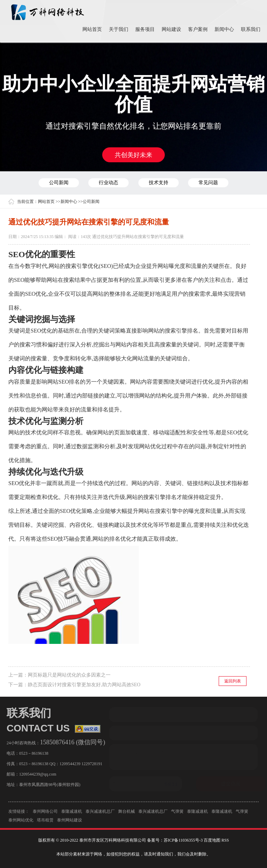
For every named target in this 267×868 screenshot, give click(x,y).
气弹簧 (177, 813)
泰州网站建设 (70, 822)
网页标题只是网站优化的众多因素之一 (69, 675)
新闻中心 (224, 29)
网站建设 (171, 29)
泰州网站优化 (21, 822)
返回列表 (233, 681)
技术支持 (159, 183)
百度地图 (212, 840)
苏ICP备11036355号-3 (183, 840)
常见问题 (208, 183)
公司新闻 (59, 183)
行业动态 (108, 183)
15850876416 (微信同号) (71, 742)
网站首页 (92, 29)
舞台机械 (127, 813)
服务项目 (145, 29)
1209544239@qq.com (36, 774)
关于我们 (119, 29)
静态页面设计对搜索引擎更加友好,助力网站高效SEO (84, 685)
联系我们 (251, 29)
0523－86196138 (32, 753)
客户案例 (198, 29)
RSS (225, 840)
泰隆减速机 (72, 813)
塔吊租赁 (45, 822)
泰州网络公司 (45, 813)
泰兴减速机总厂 (100, 813)
